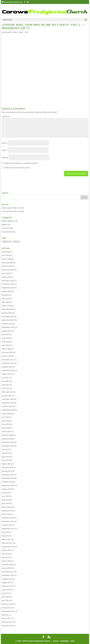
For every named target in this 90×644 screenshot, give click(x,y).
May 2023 (6, 302)
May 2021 (6, 385)
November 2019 (8, 446)
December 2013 (8, 572)
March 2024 (6, 277)
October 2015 (7, 525)
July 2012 (5, 593)
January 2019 (7, 471)
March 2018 (6, 507)
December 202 (7, 626)
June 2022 (6, 338)
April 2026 (6, 255)
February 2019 (7, 467)
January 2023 (7, 313)
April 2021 (6, 388)
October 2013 (7, 579)
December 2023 (8, 281)
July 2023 (5, 295)
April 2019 (6, 460)
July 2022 (5, 334)
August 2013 (7, 582)
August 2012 (7, 590)
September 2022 (8, 327)
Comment (6, 117)
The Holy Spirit (7, 211)
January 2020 (7, 439)
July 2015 (5, 532)
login (73, 641)
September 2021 (8, 370)
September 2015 (8, 529)
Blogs (4, 225)
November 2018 (8, 478)
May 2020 (6, 424)
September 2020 (8, 410)
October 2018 (7, 482)
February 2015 (7, 543)
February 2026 (7, 263)
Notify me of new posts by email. (17, 168)
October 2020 (7, 406)
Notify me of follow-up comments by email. (21, 163)
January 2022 (7, 356)
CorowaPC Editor (11, 32)
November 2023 (8, 284)
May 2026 (6, 252)
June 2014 (6, 554)
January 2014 (7, 568)
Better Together (8, 221)
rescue (55, 641)
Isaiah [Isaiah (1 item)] (16, 241)
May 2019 (6, 457)
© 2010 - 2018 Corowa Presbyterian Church (33, 641)
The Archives (7, 232)
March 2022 (6, 349)
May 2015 (6, 536)
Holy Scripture (7, 208)
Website (5, 158)
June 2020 (6, 421)
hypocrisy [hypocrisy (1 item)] (7, 241)
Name (5, 143)
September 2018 (8, 485)
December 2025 (8, 270)
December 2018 (8, 475)
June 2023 (6, 299)
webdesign (64, 641)
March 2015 (6, 539)
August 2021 (7, 374)
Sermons (5, 228)
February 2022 (7, 352)
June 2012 (6, 597)
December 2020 (8, 399)
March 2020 (6, 431)
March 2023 (6, 306)
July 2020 (5, 417)
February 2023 (7, 309)
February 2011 (7, 622)
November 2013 (8, 575)
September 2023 (8, 288)
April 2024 (6, 273)
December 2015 (8, 518)
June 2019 (6, 453)
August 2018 (7, 489)
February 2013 (7, 586)
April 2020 (6, 428)
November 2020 (8, 403)
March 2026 (6, 259)
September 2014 (8, 547)
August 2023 (7, 291)
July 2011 (5, 615)
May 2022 (6, 342)
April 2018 (6, 503)
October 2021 (7, 367)
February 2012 (7, 604)
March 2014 (6, 561)
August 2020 (7, 414)
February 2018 (7, 511)
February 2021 (7, 392)
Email (5, 150)
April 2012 (6, 600)
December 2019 (8, 442)
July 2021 (5, 378)
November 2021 (8, 363)
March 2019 (6, 464)
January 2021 (7, 396)
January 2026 (7, 266)
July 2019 (5, 449)
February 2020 (7, 435)
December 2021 (8, 360)
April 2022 (6, 345)
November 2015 (8, 521)
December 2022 (8, 317)
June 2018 (6, 496)
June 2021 (6, 381)
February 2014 (7, 564)
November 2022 (8, 320)
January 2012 (7, 608)
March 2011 (6, 618)
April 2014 (6, 557)
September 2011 (8, 611)
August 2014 (7, 550)
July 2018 (5, 493)
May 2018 (6, 500)
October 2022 (7, 324)
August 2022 (7, 331)
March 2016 (6, 514)
